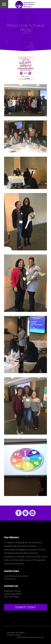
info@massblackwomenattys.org (31, 637)
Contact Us (10, 579)
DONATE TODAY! (26, 607)
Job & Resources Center (16, 576)
